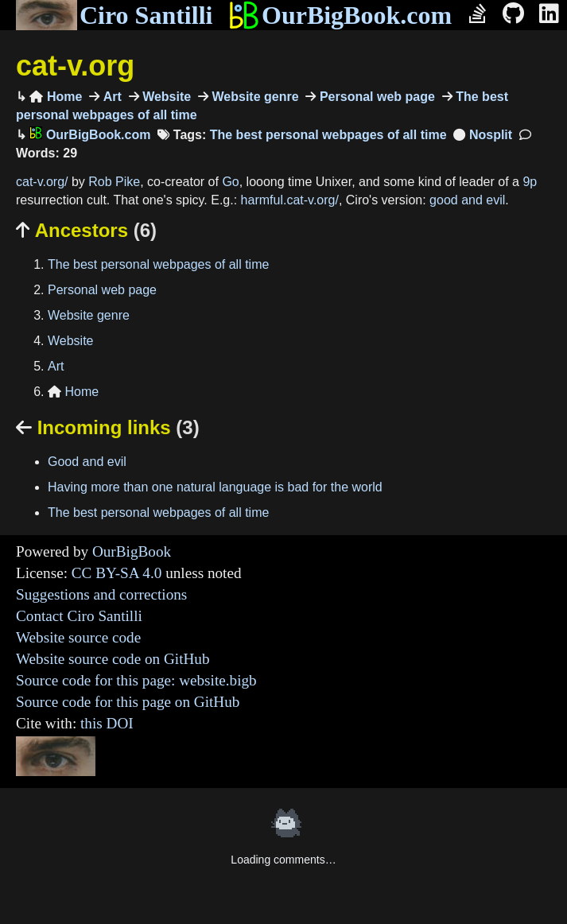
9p (530, 182)
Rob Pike (114, 182)
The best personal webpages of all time (328, 135)
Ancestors (86, 230)
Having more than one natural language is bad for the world (215, 487)
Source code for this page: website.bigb (136, 680)
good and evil (467, 200)
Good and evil (87, 462)
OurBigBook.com (340, 15)
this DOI (107, 723)
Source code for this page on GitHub (128, 702)
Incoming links (108, 427)
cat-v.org (75, 66)
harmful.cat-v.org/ (290, 200)
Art (111, 97)
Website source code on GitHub (113, 659)
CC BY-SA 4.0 (117, 573)
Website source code (78, 637)
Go (230, 182)
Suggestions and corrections (101, 594)
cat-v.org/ (42, 182)
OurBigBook (132, 551)
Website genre (254, 97)
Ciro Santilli (114, 15)
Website (165, 97)
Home (56, 97)
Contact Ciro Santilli (79, 616)
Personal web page (375, 97)
